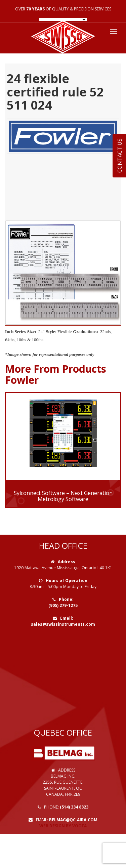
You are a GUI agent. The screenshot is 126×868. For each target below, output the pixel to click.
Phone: (66, 599)
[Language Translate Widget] (63, 19)
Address (67, 562)
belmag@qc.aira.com (73, 820)
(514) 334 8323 (74, 807)
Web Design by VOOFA (63, 826)
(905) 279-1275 (63, 605)
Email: (67, 618)
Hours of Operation (67, 581)
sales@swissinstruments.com (63, 624)
